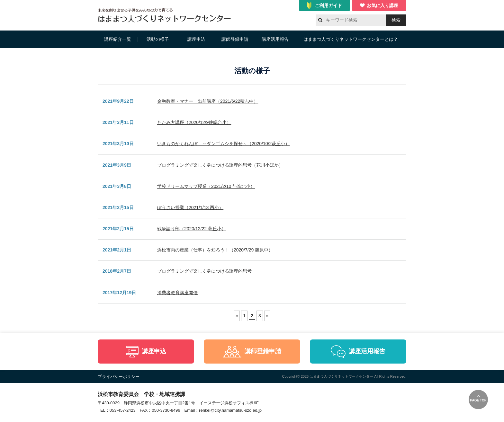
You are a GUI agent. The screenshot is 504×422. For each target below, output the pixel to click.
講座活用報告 (275, 39)
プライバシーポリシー (119, 377)
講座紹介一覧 (118, 39)
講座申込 (196, 39)
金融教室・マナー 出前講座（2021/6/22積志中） (208, 101)
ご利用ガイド (328, 5)
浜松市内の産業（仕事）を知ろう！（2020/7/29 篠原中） (215, 250)
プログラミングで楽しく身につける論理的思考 (204, 271)
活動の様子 (158, 39)
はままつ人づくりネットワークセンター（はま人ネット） (166, 15)
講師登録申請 (235, 39)
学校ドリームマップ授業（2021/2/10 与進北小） (206, 186)
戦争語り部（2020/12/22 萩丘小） (192, 229)
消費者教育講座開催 (177, 293)
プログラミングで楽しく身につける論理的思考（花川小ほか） (220, 165)
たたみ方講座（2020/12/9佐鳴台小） (194, 122)
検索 (396, 20)
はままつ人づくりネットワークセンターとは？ (351, 39)
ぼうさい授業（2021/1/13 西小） (190, 207)
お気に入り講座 (382, 5)
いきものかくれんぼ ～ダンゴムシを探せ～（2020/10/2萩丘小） (223, 144)
